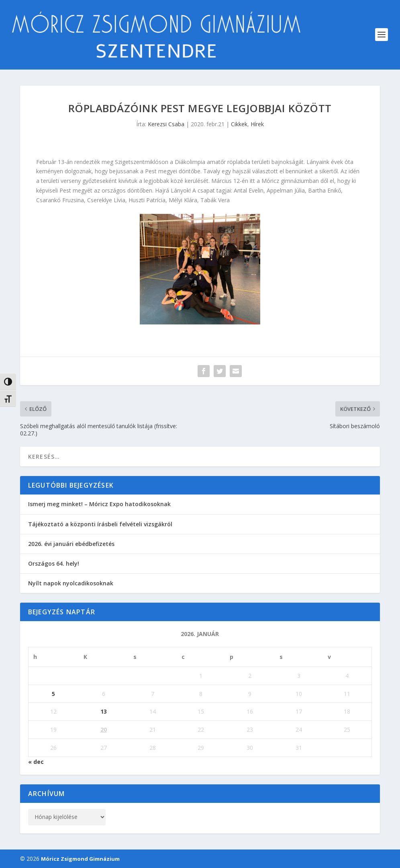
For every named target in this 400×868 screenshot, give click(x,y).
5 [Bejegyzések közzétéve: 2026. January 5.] (53, 694)
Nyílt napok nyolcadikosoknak (71, 583)
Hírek (257, 124)
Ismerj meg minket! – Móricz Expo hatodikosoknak (99, 504)
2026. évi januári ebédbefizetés (71, 544)
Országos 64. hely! (54, 563)
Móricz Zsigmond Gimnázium (80, 859)
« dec (36, 762)
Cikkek (239, 124)
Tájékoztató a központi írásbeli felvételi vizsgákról (100, 524)
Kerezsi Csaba (166, 124)
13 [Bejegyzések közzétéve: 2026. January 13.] (104, 711)
